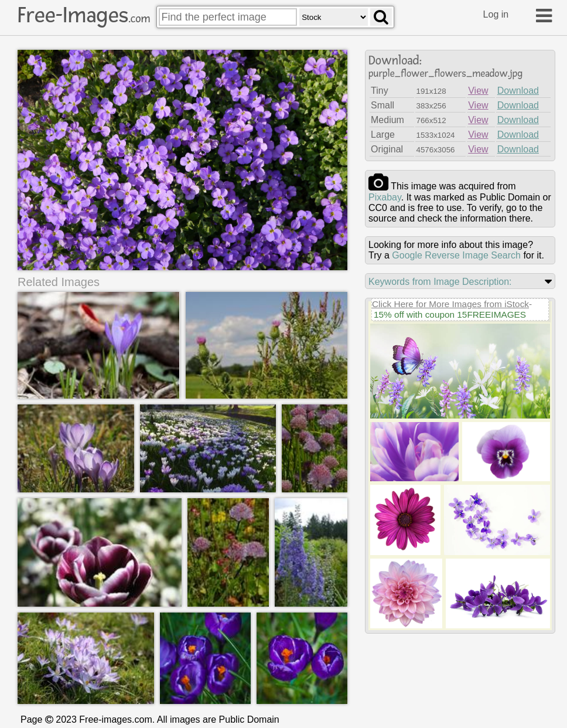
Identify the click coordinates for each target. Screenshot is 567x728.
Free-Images (84, 15)
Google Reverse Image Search (456, 255)
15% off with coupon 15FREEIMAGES (450, 314)
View (478, 91)
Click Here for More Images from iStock (450, 304)
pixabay (385, 197)
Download (518, 91)
